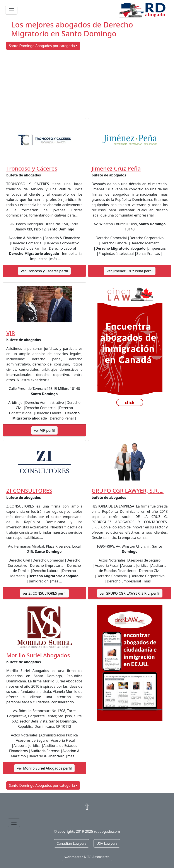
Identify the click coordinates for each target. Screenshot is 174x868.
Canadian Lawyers (72, 843)
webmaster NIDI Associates (87, 857)
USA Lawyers (107, 843)
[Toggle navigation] (11, 10)
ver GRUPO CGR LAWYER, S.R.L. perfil (130, 593)
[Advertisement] (87, 84)
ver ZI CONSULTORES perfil (44, 593)
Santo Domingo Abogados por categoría (42, 46)
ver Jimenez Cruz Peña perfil (130, 271)
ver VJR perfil (44, 430)
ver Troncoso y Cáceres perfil (44, 271)
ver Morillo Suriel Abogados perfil (44, 768)
